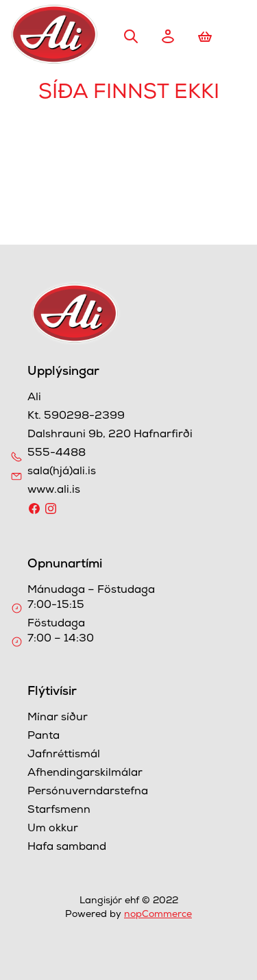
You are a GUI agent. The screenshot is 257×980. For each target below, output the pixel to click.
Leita (131, 36)
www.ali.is (54, 491)
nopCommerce (158, 915)
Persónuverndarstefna (88, 792)
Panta (44, 737)
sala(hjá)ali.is (62, 472)
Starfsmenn (59, 811)
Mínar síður (58, 718)
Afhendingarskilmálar (85, 774)
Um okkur (53, 829)
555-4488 (57, 454)
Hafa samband (67, 848)
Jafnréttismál (64, 755)
